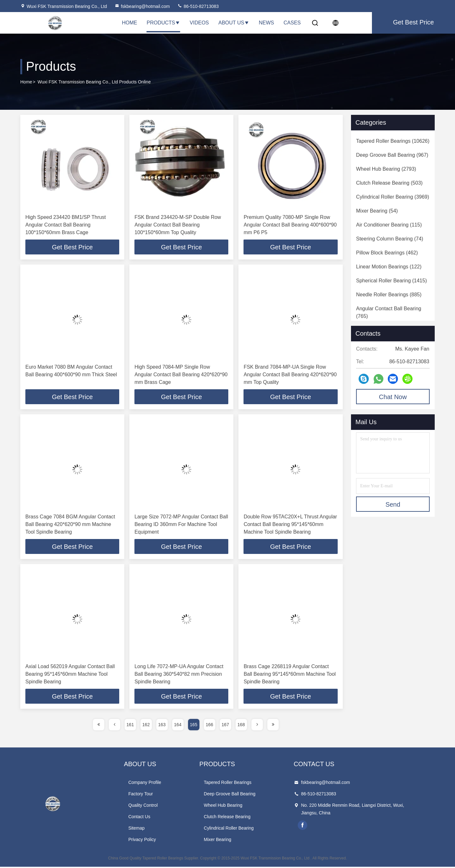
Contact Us (150, 818)
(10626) (393, 141)
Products (164, 23)
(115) (389, 225)
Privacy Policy (153, 841)
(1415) (391, 281)
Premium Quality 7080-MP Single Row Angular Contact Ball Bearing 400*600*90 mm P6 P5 (290, 225)
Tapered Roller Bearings (250, 784)
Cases (292, 23)
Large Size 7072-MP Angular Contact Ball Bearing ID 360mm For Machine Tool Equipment (181, 525)
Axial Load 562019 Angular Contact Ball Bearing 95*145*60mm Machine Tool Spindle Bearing (70, 675)
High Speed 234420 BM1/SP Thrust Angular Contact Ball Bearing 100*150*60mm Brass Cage (66, 225)
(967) (392, 155)
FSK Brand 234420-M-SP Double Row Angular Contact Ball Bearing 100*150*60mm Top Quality (178, 225)
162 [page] (146, 726)
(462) (387, 253)
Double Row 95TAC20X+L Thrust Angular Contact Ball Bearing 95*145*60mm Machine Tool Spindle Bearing (290, 525)
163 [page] (162, 726)
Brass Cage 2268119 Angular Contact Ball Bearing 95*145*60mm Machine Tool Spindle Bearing (290, 675)
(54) (377, 211)
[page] (99, 726)
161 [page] (130, 726)
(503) (389, 183)
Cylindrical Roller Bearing (251, 829)
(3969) (393, 197)
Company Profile (156, 784)
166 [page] (209, 726)
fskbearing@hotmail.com (142, 6)
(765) (389, 312)
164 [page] (178, 726)
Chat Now (393, 397)
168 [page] (241, 726)
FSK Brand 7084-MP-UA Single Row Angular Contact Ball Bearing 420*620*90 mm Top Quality (290, 375)
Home (130, 23)
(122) (389, 267)
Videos (199, 23)
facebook (337, 826)
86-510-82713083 (198, 6)
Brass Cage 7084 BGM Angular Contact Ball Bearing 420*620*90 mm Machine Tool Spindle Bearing (70, 525)
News (266, 23)
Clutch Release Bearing (250, 818)
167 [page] (225, 726)
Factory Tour (152, 795)
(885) (389, 295)
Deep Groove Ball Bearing (252, 795)
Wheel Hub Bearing (246, 806)
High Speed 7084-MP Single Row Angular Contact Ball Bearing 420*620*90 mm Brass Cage (181, 375)
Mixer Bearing (240, 841)
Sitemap (148, 829)
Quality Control (154, 806)
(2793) (386, 169)
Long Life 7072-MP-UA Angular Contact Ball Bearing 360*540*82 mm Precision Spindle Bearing (179, 675)
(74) (390, 239)
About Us (234, 23)
